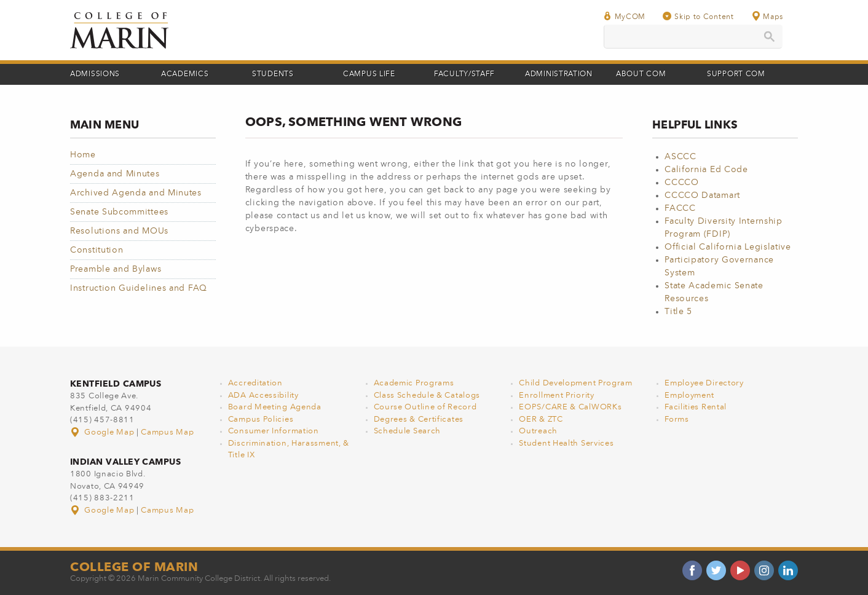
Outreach (538, 431)
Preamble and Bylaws (116, 269)
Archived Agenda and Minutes (136, 193)
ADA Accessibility (263, 396)
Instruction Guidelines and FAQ (139, 288)
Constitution (97, 250)
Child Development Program (576, 383)
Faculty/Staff (464, 74)
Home (83, 155)
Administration (559, 74)
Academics (185, 74)
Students (273, 74)
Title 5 (678, 312)
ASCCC (681, 157)
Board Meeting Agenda (275, 407)
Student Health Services (566, 443)
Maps (767, 16)
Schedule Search (408, 431)
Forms (677, 420)
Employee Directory (704, 383)
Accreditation (255, 383)
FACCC (680, 208)
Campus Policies (261, 420)
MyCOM (625, 16)
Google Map (103, 432)
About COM (641, 74)
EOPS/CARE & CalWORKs (570, 407)
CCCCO (682, 183)
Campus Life (369, 74)
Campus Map (167, 432)
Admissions (95, 74)
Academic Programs (414, 383)
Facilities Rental (696, 407)
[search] (693, 37)
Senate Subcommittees (119, 212)
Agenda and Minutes (115, 174)
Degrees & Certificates (419, 420)
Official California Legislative (728, 247)
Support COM (736, 74)
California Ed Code (706, 170)
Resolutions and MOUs (119, 231)
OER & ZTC (541, 420)
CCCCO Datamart (702, 195)
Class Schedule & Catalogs (427, 396)
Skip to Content (698, 16)
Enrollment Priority (556, 396)
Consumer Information (274, 431)
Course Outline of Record (425, 407)
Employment (689, 396)
